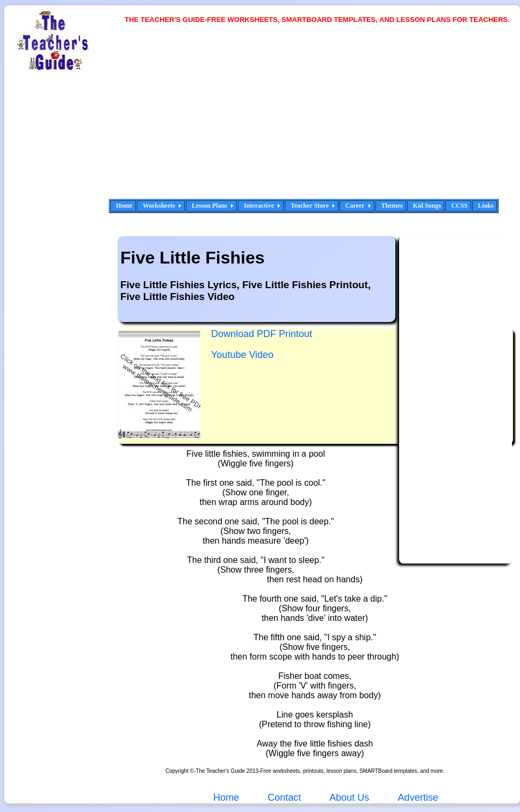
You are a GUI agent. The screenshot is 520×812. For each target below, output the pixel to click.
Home (124, 206)
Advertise (418, 798)
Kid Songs (427, 206)
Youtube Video (242, 355)
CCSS (460, 206)
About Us (348, 798)
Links (486, 206)
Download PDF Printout (262, 334)
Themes (392, 206)
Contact (284, 798)
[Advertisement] (301, 118)
